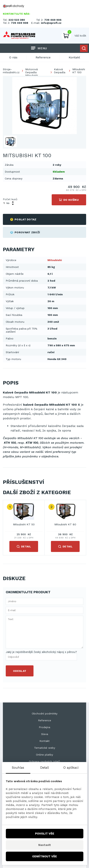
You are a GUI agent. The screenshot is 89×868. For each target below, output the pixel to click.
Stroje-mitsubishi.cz (11, 71)
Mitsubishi (55, 260)
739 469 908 (20, 23)
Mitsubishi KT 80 (65, 524)
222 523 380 (17, 20)
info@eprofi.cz (51, 23)
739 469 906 (53, 20)
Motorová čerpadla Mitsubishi (32, 72)
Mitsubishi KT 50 (24, 524)
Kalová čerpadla (60, 71)
